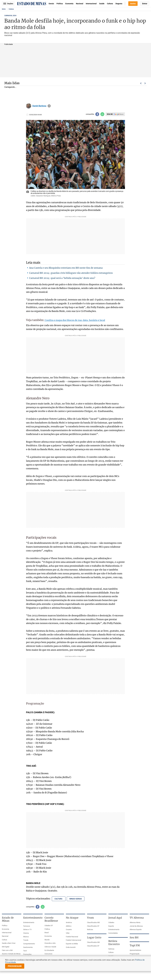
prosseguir (15, 966)
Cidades (111, 922)
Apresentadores (135, 950)
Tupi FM (135, 945)
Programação (135, 954)
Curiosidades (113, 933)
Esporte (111, 926)
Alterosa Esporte (136, 929)
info (49, 106)
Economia (69, 4)
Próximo (145, 83)
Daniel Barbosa (39, 106)
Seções (8, 4)
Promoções (27, 954)
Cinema (26, 933)
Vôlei (68, 933)
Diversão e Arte (50, 943)
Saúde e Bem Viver (9, 943)
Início (4, 9)
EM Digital (6, 947)
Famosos (27, 926)
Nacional (80, 4)
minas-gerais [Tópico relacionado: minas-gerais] (76, 899)
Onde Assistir (71, 947)
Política (60, 4)
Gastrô (111, 956)
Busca (125, 4)
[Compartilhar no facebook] (97, 114)
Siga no (110, 114)
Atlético (69, 926)
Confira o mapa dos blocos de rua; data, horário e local (75, 320)
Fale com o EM (7, 950)
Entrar (145, 4)
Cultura (110, 4)
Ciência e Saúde (50, 947)
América (69, 922)
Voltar (141, 83)
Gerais (51, 4)
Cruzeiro (69, 929)
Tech (25, 951)
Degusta (119, 4)
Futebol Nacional (72, 937)
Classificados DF (93, 926)
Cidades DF (49, 926)
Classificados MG (93, 922)
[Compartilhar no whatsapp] (102, 114)
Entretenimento (29, 922)
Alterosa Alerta (135, 922)
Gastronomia (28, 947)
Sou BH (134, 937)
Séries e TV (27, 929)
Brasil (47, 933)
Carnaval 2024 (10, 16)
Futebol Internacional (73, 940)
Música (26, 937)
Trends (26, 940)
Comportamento (29, 944)
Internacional (91, 4)
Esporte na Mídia (72, 944)
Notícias (90, 929)
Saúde (102, 4)
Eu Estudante (49, 950)
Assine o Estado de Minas (11, 954)
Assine (133, 4)
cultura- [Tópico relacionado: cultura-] (59, 899)
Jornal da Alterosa (136, 926)
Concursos (48, 954)
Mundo (47, 940)
